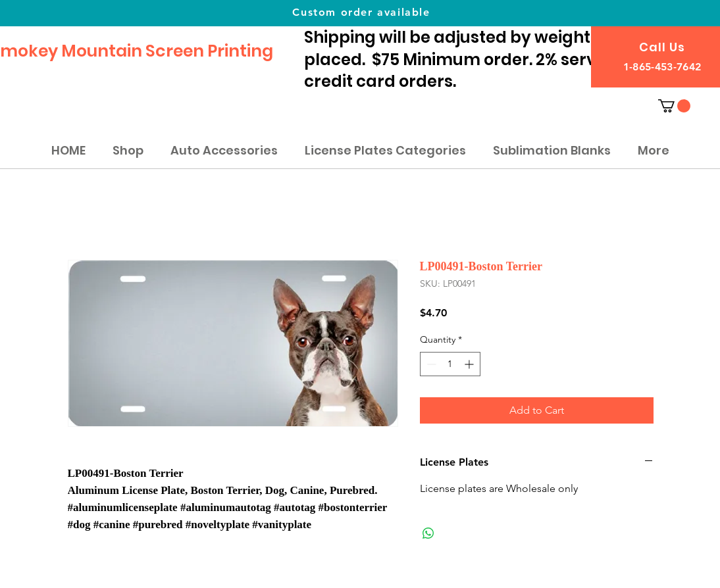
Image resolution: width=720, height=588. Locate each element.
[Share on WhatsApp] (428, 533)
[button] (674, 106)
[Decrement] (430, 364)
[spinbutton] (450, 364)
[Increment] (470, 364)
